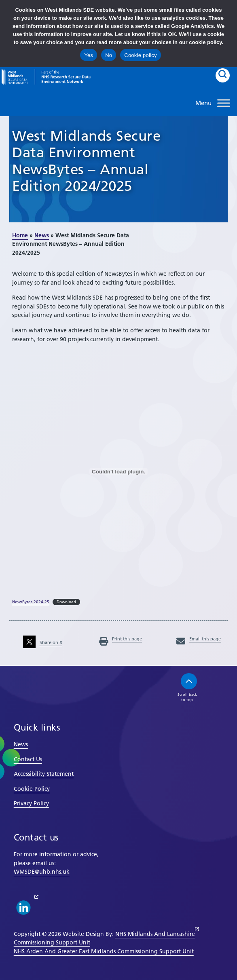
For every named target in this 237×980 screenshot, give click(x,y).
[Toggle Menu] (224, 103)
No (109, 55)
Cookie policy (141, 55)
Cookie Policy (32, 789)
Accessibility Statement (44, 774)
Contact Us (28, 759)
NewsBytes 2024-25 (31, 602)
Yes (89, 55)
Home (20, 235)
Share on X (43, 642)
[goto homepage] (46, 77)
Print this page (121, 639)
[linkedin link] (23, 908)
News (42, 235)
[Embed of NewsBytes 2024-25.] (118, 471)
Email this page (199, 639)
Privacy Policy (31, 803)
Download (66, 602)
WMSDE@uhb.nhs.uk (42, 872)
